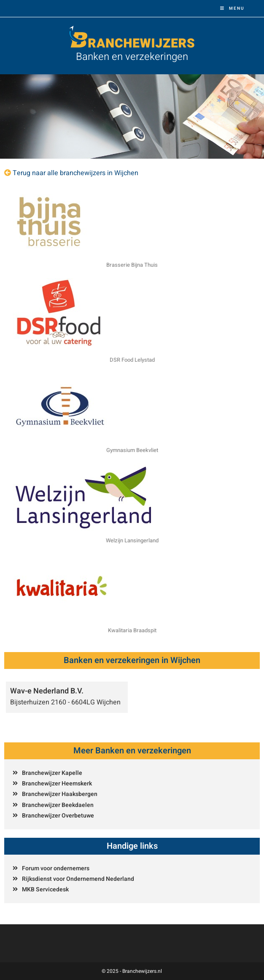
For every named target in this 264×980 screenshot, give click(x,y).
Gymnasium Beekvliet (132, 450)
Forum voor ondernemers (56, 868)
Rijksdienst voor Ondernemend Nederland (78, 879)
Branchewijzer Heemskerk (57, 784)
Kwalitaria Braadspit (132, 630)
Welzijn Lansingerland (132, 540)
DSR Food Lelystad (132, 360)
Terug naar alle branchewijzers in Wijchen (75, 173)
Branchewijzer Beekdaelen (58, 805)
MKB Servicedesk (45, 889)
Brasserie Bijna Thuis (132, 265)
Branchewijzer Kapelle (52, 773)
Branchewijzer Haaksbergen (60, 794)
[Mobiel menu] (232, 8)
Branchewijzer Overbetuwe (58, 816)
